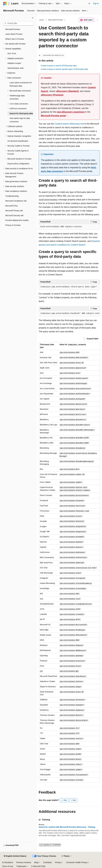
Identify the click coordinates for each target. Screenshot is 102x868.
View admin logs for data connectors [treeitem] (20, 120)
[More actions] (98, 20)
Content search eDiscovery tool (69, 124)
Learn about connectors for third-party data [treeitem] (21, 84)
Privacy (58, 862)
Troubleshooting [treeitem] (12, 196)
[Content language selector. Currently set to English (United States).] (15, 856)
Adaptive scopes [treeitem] (14, 63)
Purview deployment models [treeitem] (17, 220)
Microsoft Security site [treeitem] (14, 215)
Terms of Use (8, 866)
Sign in (96, 3)
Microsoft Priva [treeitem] (11, 206)
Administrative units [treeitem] (15, 68)
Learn (42, 20)
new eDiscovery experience (71, 112)
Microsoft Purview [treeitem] (13, 29)
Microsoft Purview (56, 20)
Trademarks (21, 866)
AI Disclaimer (8, 862)
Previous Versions (24, 862)
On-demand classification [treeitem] (18, 141)
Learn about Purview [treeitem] (14, 34)
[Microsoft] (5, 4)
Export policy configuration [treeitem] (18, 164)
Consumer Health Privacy (77, 862)
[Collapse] (33, 18)
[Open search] (89, 4)
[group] (69, 313)
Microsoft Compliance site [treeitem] (16, 201)
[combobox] (18, 23)
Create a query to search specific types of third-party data (64, 69)
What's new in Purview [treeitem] (15, 39)
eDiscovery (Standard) (67, 91)
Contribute (47, 862)
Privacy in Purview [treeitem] (13, 225)
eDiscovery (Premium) (52, 95)
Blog (36, 862)
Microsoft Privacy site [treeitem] (14, 211)
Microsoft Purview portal (53, 116)
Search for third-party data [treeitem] (21, 113)
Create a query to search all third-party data (59, 66)
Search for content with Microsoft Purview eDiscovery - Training (67, 827)
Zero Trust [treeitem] (12, 53)
